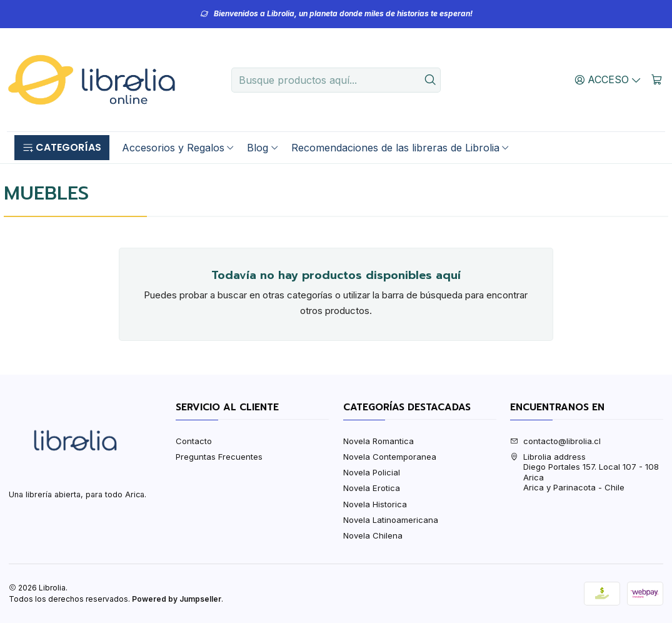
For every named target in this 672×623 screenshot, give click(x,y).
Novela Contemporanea (390, 457)
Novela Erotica (372, 488)
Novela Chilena (373, 535)
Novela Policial (372, 472)
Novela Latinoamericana (391, 520)
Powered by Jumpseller (177, 599)
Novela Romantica (379, 441)
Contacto (194, 441)
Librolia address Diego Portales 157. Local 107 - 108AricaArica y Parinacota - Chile (584, 472)
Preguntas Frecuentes (219, 457)
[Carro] (657, 79)
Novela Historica (375, 504)
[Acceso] (608, 79)
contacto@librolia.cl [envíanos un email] (555, 441)
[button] (62, 148)
